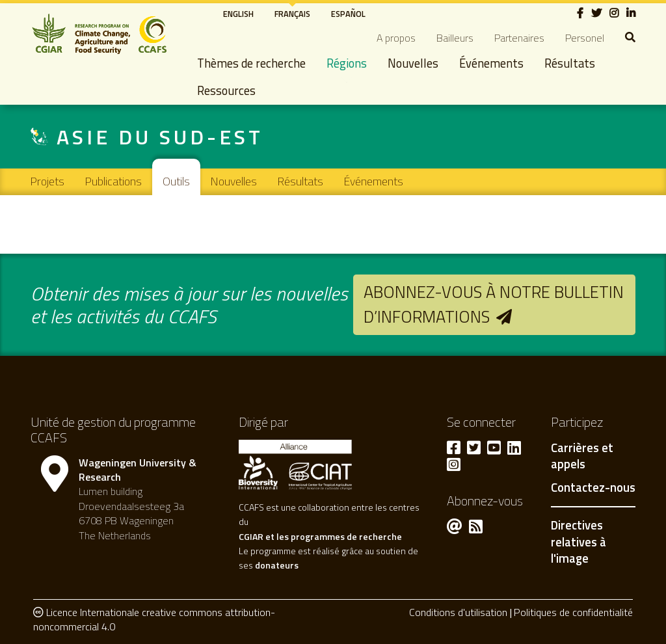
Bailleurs (455, 38)
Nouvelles (413, 63)
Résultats (570, 63)
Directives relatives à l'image (579, 542)
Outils (176, 181)
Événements (491, 63)
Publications (113, 181)
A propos (396, 38)
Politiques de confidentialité (573, 612)
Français (292, 14)
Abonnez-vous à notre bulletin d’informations (494, 304)
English (238, 14)
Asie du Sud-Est (160, 137)
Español (348, 14)
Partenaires (519, 38)
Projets (47, 181)
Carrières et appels (582, 457)
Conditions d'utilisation (458, 612)
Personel (585, 38)
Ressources (226, 90)
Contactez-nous (593, 488)
